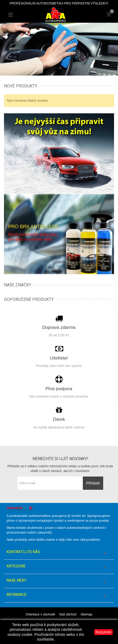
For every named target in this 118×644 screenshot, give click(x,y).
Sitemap (86, 614)
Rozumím (103, 632)
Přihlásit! (93, 483)
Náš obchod (68, 614)
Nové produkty (21, 86)
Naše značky (18, 285)
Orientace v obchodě (41, 614)
